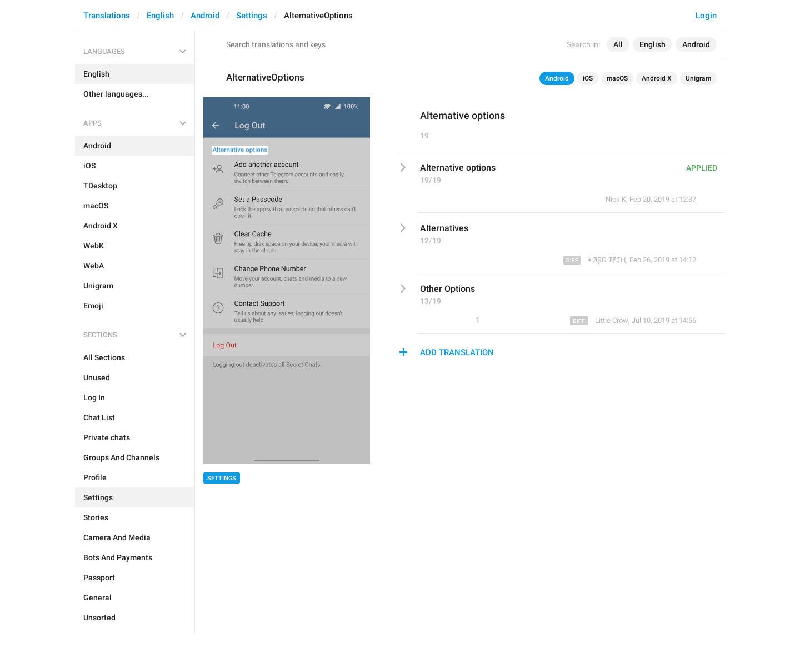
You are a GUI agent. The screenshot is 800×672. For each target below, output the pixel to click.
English (160, 16)
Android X (657, 78)
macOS (617, 78)
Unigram (698, 78)
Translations (107, 16)
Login (706, 16)
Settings (252, 16)
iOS (588, 78)
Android (205, 16)
